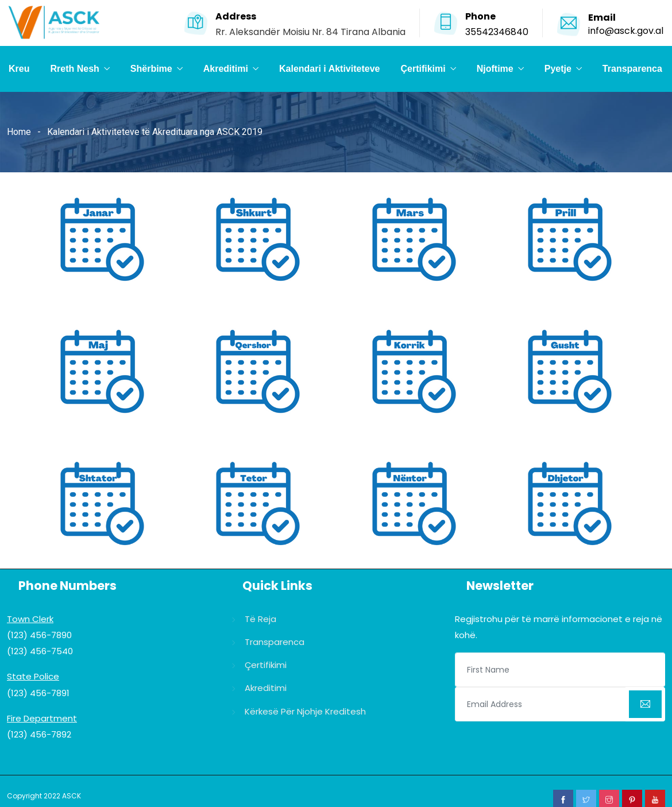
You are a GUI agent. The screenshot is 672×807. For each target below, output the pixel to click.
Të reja (260, 619)
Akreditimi (226, 69)
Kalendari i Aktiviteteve (329, 69)
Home (19, 132)
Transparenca (632, 69)
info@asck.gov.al (626, 31)
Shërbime (151, 69)
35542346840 (497, 32)
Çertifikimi (423, 69)
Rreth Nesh (74, 69)
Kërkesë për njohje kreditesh (305, 711)
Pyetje (558, 69)
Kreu (19, 69)
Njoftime (495, 69)
